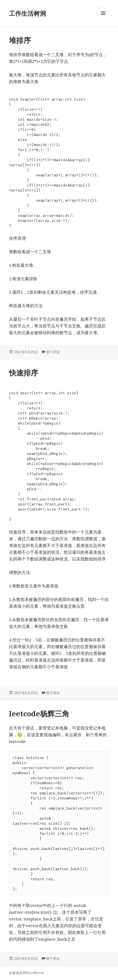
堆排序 (20, 40)
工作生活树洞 (27, 13)
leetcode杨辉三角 (39, 714)
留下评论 (53, 352)
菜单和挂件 (103, 19)
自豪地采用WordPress (26, 973)
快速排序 (24, 373)
